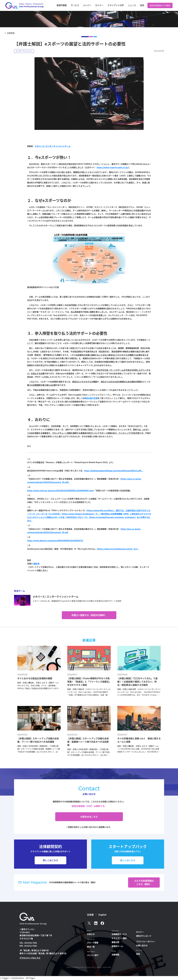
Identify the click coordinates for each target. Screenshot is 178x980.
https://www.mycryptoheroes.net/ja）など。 (118, 549)
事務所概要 (79, 5)
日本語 (90, 915)
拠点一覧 (91, 947)
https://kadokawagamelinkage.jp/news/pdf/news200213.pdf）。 (114, 471)
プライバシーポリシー (146, 941)
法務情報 (11, 33)
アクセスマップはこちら (30, 958)
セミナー (110, 5)
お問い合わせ (142, 945)
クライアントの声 (123, 5)
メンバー (100, 5)
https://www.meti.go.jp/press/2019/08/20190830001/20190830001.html (60, 490)
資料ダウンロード (144, 936)
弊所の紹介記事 (91, 398)
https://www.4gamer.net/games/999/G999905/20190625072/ (55, 540)
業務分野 (115, 942)
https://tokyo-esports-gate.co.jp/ (112, 167)
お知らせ (91, 934)
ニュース (136, 5)
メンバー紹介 (93, 955)
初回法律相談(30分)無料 (161, 5)
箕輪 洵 (36, 564)
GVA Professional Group (33, 924)
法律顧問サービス (119, 934)
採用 (144, 5)
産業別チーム (117, 946)
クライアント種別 (119, 938)
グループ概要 (93, 943)
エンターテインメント (24, 51)
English (102, 915)
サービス (90, 5)
